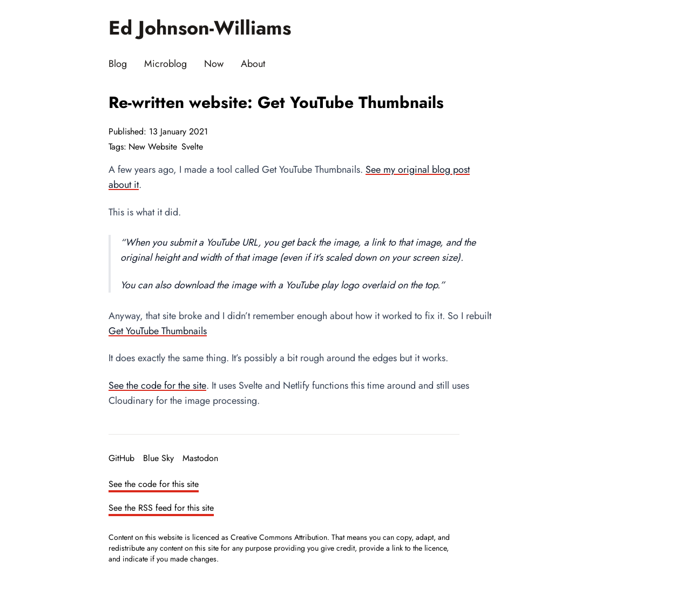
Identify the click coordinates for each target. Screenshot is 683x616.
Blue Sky (158, 458)
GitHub (121, 458)
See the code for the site (157, 385)
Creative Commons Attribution (279, 537)
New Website (153, 147)
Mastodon (200, 458)
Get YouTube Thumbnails (158, 331)
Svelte (192, 147)
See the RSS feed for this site (161, 508)
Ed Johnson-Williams (200, 28)
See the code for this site (154, 484)
